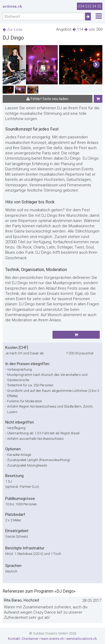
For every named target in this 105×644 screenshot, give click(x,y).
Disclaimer (30, 639)
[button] (96, 65)
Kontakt (14, 639)
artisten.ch (12, 6)
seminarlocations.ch (82, 639)
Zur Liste (13, 30)
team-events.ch (52, 639)
